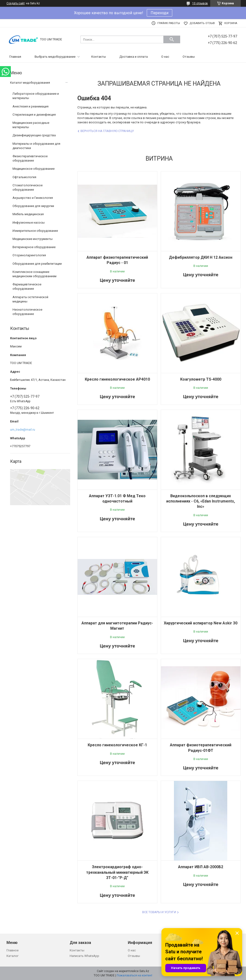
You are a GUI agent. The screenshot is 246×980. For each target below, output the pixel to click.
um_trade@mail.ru (23, 430)
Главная (15, 57)
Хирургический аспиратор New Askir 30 (201, 623)
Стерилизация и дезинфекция (34, 115)
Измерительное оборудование (35, 231)
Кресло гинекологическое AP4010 (117, 379)
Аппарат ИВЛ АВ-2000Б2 (201, 867)
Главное (12, 950)
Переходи (160, 13)
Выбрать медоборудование (55, 57)
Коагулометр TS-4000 (201, 379)
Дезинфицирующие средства (34, 135)
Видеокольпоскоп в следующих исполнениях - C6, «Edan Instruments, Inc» (201, 501)
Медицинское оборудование (34, 169)
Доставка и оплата (134, 57)
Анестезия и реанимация (31, 106)
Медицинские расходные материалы (31, 125)
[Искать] (172, 39)
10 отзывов (200, 3)
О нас (165, 57)
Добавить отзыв (202, 23)
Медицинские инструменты (33, 239)
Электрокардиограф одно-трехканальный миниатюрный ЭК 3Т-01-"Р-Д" (117, 872)
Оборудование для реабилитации (37, 264)
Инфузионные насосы (29, 223)
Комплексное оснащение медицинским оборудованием (34, 274)
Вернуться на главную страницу (107, 131)
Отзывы (189, 57)
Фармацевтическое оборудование (27, 286)
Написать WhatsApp (84, 956)
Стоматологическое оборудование (28, 187)
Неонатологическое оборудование (27, 312)
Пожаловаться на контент (135, 975)
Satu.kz (144, 971)
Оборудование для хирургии (33, 206)
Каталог (12, 956)
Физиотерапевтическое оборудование (30, 158)
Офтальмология (24, 177)
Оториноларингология (29, 255)
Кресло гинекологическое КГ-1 (117, 745)
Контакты (99, 57)
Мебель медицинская (28, 214)
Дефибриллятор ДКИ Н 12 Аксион (201, 257)
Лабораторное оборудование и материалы (36, 96)
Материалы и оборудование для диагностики (36, 146)
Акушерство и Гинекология (33, 198)
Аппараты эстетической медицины (30, 299)
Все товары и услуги (159, 912)
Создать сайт (16, 3)
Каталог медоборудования (30, 83)
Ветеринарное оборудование (34, 247)
